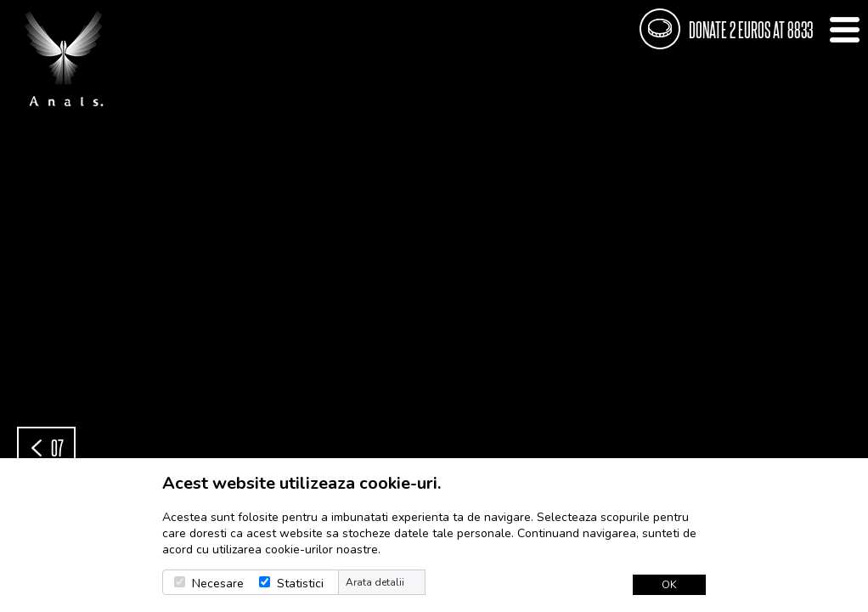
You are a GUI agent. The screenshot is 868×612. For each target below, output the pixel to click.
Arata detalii (375, 582)
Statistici (300, 584)
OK (669, 584)
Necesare (218, 584)
